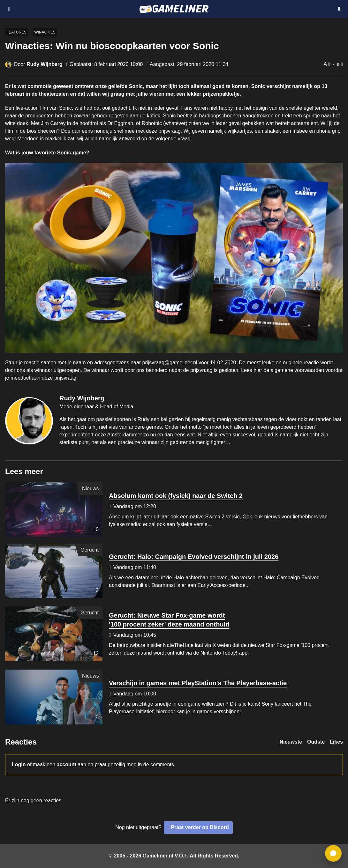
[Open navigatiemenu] (9, 9)
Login (19, 764)
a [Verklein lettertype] (338, 64)
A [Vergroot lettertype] (325, 64)
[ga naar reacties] (333, 853)
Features (16, 32)
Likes (336, 742)
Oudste (316, 742)
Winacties (45, 32)
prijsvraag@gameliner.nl (170, 363)
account (67, 764)
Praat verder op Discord (200, 827)
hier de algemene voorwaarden (289, 370)
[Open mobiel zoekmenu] (339, 9)
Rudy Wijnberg (45, 64)
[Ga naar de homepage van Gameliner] (174, 9)
